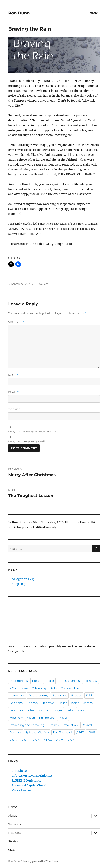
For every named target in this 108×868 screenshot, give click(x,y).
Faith (89, 696)
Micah (31, 718)
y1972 (36, 740)
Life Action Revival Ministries (32, 776)
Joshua (43, 710)
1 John (36, 681)
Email (14, 392)
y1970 (14, 740)
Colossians (17, 696)
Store (12, 850)
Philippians (47, 718)
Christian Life (70, 688)
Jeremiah (16, 710)
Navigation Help (23, 579)
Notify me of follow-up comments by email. (33, 431)
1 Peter (49, 681)
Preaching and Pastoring (27, 725)
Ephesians (60, 696)
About (13, 816)
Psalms (54, 725)
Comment (16, 322)
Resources (16, 833)
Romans (16, 732)
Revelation (70, 725)
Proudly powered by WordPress (40, 861)
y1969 (92, 732)
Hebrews (48, 703)
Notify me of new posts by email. (27, 441)
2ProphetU (19, 771)
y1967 (80, 732)
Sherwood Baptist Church (30, 785)
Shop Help (19, 584)
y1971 (25, 740)
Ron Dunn (19, 13)
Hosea (63, 703)
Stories (13, 841)
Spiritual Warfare (37, 732)
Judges (57, 710)
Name (13, 375)
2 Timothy (39, 688)
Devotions (42, 284)
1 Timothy (90, 681)
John (30, 710)
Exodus (77, 696)
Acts (54, 688)
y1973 (48, 740)
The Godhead (62, 732)
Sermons (15, 824)
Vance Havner (21, 790)
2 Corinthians (19, 688)
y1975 (72, 740)
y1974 (60, 740)
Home (13, 807)
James (88, 703)
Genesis (32, 703)
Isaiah (75, 703)
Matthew (16, 718)
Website (14, 409)
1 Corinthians (19, 681)
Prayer (63, 718)
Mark (81, 710)
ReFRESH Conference (27, 780)
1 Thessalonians (69, 681)
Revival (87, 725)
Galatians (16, 703)
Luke (70, 710)
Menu (94, 13)
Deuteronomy (39, 696)
